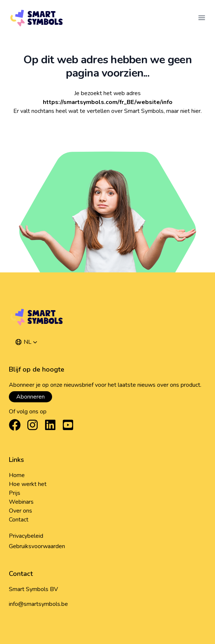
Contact (19, 520)
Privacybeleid (26, 536)
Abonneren (30, 397)
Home (17, 475)
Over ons (21, 511)
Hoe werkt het (28, 484)
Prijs (15, 493)
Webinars (21, 502)
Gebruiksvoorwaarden (37, 546)
